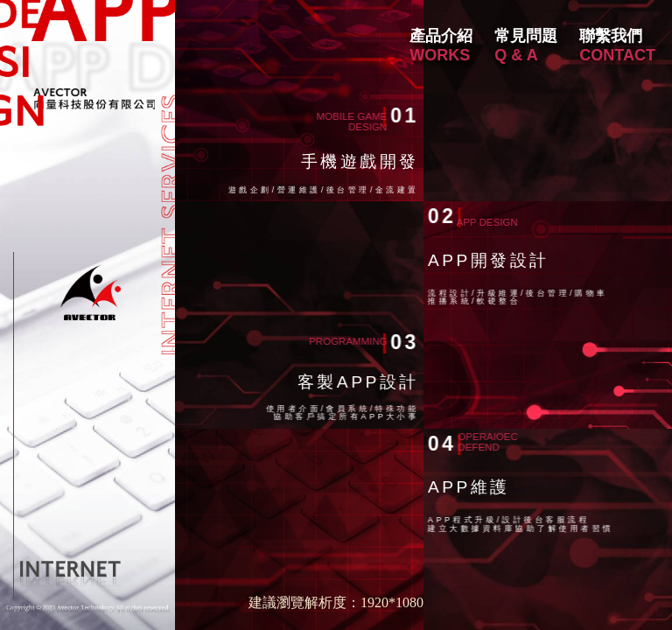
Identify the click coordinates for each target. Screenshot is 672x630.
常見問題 (526, 36)
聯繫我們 (611, 36)
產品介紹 (441, 36)
